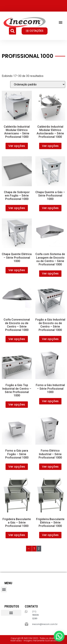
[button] (60, 22)
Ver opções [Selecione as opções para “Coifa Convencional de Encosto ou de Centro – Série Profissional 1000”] (17, 339)
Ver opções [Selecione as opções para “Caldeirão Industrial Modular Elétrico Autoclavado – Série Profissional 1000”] (50, 146)
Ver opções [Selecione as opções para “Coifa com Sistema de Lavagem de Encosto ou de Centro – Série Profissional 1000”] (50, 273)
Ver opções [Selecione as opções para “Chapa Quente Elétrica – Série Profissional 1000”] (17, 270)
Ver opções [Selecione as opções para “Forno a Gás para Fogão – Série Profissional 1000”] (17, 467)
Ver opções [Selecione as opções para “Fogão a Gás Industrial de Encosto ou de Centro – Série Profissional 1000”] (50, 339)
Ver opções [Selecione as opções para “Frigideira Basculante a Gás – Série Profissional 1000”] (17, 535)
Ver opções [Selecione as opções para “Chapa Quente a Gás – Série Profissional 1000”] (50, 208)
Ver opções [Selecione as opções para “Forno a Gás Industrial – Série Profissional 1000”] (50, 401)
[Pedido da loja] (38, 84)
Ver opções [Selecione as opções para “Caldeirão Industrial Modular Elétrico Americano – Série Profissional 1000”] (17, 146)
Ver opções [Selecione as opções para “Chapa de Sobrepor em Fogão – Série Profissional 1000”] (17, 208)
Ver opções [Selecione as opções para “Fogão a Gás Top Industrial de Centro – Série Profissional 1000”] (17, 405)
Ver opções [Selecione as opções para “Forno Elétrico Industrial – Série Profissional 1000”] (50, 467)
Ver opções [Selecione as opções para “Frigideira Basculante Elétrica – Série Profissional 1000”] (50, 535)
